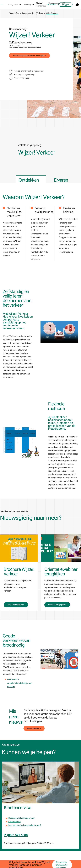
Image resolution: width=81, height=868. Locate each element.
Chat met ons (14, 822)
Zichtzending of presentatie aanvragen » (29, 56)
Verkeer (40, 13)
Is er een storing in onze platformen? (25, 825)
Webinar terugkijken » (57, 605)
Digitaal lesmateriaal (41, 4)
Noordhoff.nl (14, 13)
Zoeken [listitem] (51, 4)
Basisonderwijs (28, 13)
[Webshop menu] (29, 5)
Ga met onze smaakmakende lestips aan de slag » (20, 683)
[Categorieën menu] (15, 5)
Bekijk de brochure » (16, 605)
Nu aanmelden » (34, 728)
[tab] (31, 179)
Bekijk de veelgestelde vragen (22, 818)
